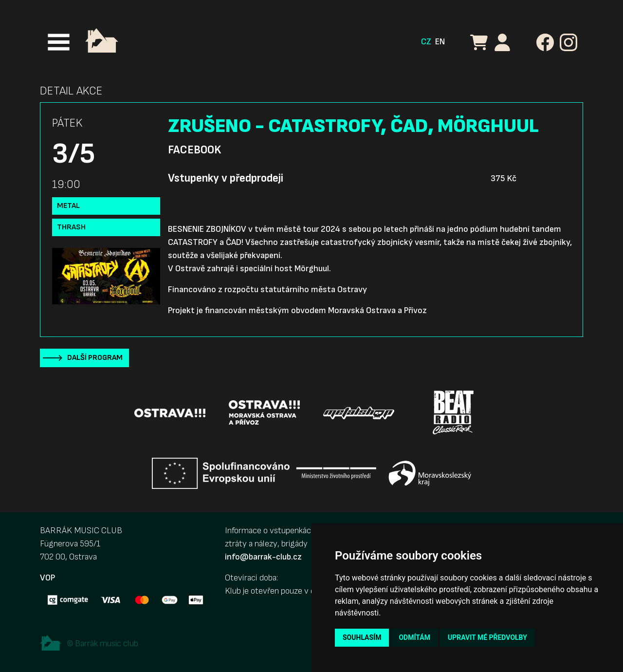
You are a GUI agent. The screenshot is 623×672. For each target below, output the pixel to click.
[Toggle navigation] (59, 42)
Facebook (194, 150)
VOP (47, 578)
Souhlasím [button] (362, 637)
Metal (68, 206)
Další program (95, 358)
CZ (426, 42)
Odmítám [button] (414, 637)
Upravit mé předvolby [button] (487, 637)
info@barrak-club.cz (263, 557)
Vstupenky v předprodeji (226, 178)
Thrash (71, 227)
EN (440, 42)
